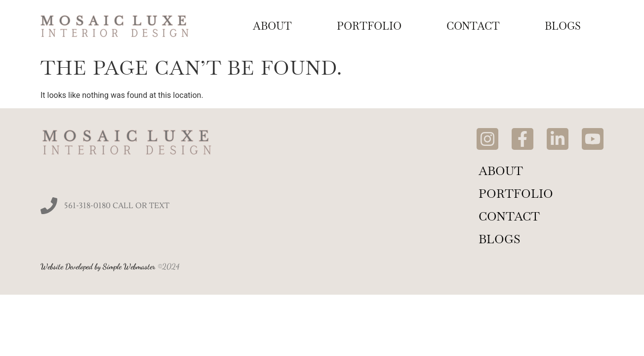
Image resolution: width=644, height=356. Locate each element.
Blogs (563, 26)
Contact (473, 26)
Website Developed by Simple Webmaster (98, 266)
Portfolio (369, 26)
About (272, 26)
